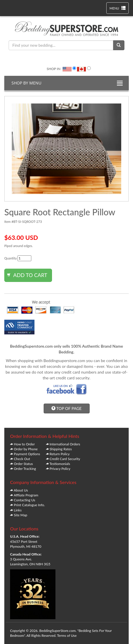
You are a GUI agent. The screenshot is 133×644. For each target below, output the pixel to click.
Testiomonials (60, 464)
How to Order (24, 444)
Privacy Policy (60, 469)
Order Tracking (25, 469)
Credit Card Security (65, 459)
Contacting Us (24, 500)
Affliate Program (26, 495)
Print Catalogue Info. (29, 505)
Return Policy (60, 454)
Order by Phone (26, 449)
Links (18, 510)
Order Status (23, 464)
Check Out (22, 459)
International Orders (65, 444)
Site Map (21, 515)
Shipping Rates (61, 449)
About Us (21, 490)
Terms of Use (67, 635)
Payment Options (27, 454)
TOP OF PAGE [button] (66, 408)
